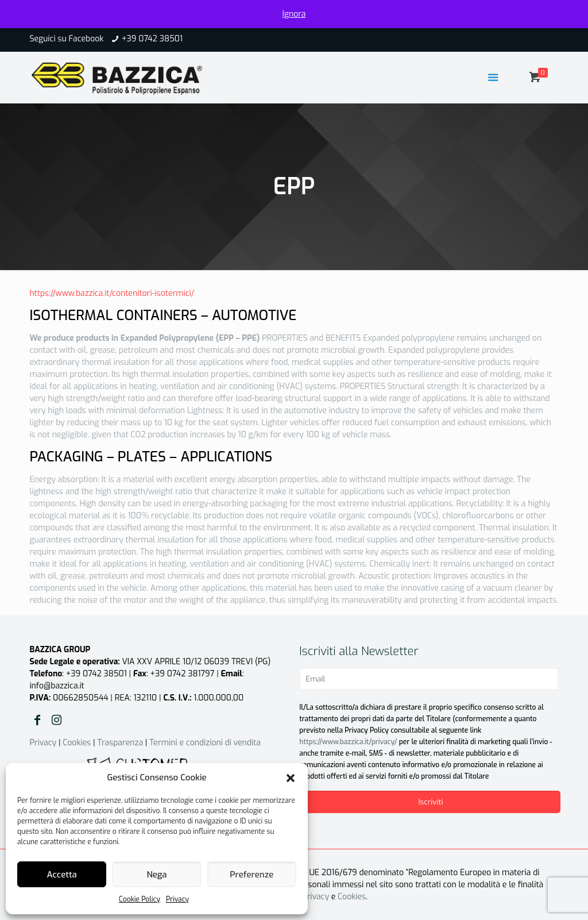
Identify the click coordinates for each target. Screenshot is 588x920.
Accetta (62, 875)
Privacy (177, 899)
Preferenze (252, 875)
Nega (156, 875)
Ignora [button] (294, 14)
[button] (291, 778)
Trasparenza (120, 743)
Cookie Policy (140, 899)
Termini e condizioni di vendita (205, 743)
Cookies (77, 743)
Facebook (86, 39)
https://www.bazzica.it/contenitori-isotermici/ (112, 293)
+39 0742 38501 (152, 39)
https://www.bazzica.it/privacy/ (348, 742)
